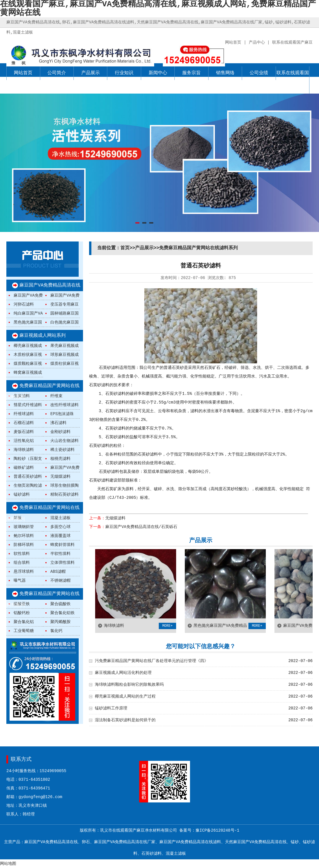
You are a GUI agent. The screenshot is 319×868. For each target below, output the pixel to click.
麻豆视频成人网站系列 (43, 336)
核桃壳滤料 (60, 459)
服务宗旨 (191, 73)
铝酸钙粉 (22, 613)
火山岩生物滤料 (64, 441)
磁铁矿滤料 (24, 468)
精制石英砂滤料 (64, 495)
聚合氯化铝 (24, 622)
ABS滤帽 (58, 572)
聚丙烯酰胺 (60, 622)
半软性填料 (60, 554)
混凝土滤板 (60, 518)
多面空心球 (60, 527)
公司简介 (57, 73)
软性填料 (22, 554)
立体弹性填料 (62, 563)
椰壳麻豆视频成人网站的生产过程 (125, 696)
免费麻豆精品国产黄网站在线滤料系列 (198, 248)
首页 (125, 248)
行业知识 (124, 73)
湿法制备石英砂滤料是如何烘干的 (125, 720)
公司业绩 (259, 73)
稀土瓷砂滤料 (62, 450)
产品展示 (91, 73)
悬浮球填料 (24, 572)
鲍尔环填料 (24, 536)
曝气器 (20, 581)
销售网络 (225, 73)
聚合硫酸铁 (60, 604)
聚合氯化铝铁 (62, 613)
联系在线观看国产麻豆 (293, 80)
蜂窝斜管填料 (62, 545)
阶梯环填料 (24, 545)
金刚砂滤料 (60, 432)
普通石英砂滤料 (28, 477)
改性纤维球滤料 (64, 405)
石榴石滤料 (24, 423)
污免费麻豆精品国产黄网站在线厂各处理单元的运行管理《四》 (152, 661)
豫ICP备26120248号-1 (217, 830)
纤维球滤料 (24, 414)
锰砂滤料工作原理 (111, 708)
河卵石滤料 (24, 304)
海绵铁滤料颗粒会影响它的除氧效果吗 (129, 685)
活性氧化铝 (24, 441)
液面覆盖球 (60, 536)
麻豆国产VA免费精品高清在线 (50, 285)
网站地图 (8, 864)
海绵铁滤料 (24, 450)
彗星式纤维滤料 (28, 405)
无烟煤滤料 (60, 477)
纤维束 (56, 396)
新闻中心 (158, 73)
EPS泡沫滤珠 (62, 414)
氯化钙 (56, 631)
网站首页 (23, 73)
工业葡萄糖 (24, 631)
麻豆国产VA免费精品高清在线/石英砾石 (141, 527)
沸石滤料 (58, 423)
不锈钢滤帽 (60, 581)
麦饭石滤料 (24, 432)
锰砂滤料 (22, 495)
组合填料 (22, 563)
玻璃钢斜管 (24, 527)
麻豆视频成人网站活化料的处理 (123, 673)
